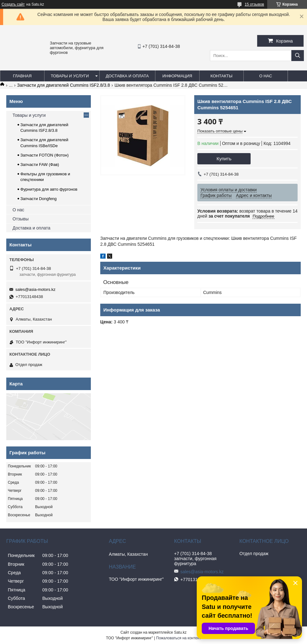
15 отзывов (254, 4)
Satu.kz (180, 632)
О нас (265, 76)
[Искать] (298, 56)
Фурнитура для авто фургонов (49, 189)
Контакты (221, 76)
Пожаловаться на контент (178, 638)
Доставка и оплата (127, 76)
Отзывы (21, 219)
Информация (177, 76)
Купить (224, 159)
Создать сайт (13, 4)
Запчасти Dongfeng (39, 199)
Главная (22, 76)
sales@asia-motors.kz (35, 289)
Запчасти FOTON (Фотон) (44, 155)
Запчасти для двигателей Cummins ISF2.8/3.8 (64, 85)
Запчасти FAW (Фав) (40, 165)
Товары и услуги (70, 76)
